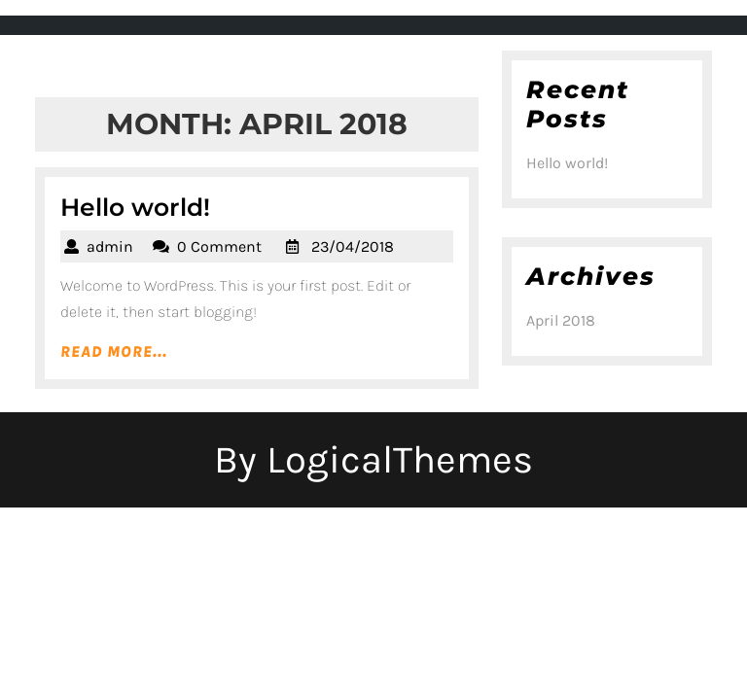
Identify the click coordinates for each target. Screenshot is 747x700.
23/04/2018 (353, 246)
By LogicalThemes (373, 459)
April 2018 (561, 320)
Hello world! (135, 207)
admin (110, 246)
